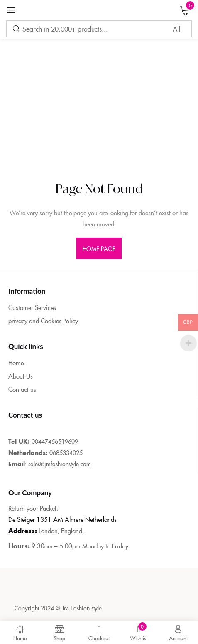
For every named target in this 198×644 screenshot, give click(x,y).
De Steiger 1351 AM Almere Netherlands (62, 519)
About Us (21, 376)
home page (99, 248)
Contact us (22, 389)
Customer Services (32, 307)
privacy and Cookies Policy (43, 321)
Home (16, 363)
